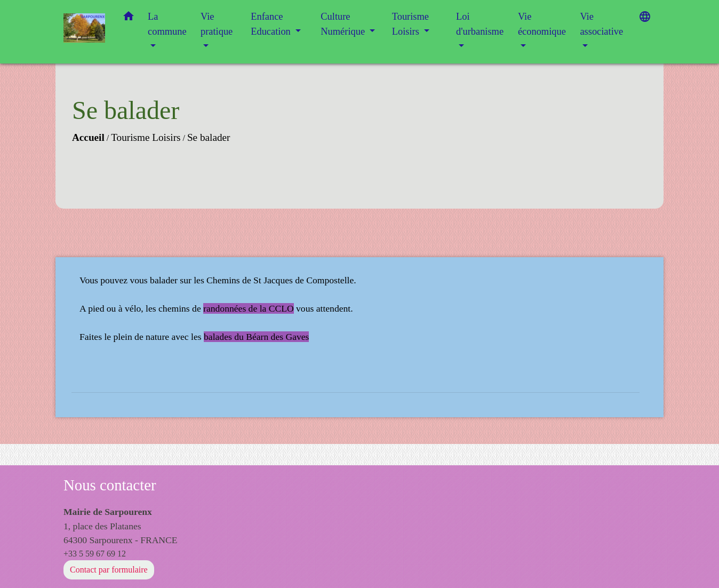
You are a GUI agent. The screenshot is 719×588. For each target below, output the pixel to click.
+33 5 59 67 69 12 (95, 554)
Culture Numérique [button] (344, 24)
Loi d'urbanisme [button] (480, 24)
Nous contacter (110, 485)
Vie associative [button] (601, 24)
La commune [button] (167, 24)
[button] (129, 18)
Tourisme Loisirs (146, 137)
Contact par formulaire (109, 570)
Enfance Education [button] (272, 24)
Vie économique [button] (542, 24)
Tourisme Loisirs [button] (410, 24)
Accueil (88, 137)
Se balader (209, 137)
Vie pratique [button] (217, 24)
